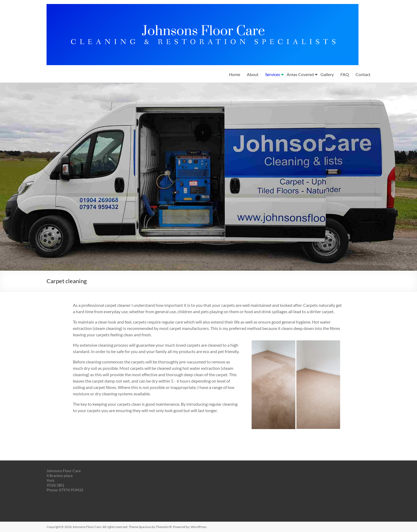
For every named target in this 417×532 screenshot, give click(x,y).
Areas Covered (300, 74)
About (253, 74)
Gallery (327, 74)
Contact (363, 74)
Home (235, 74)
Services (273, 74)
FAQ (345, 74)
